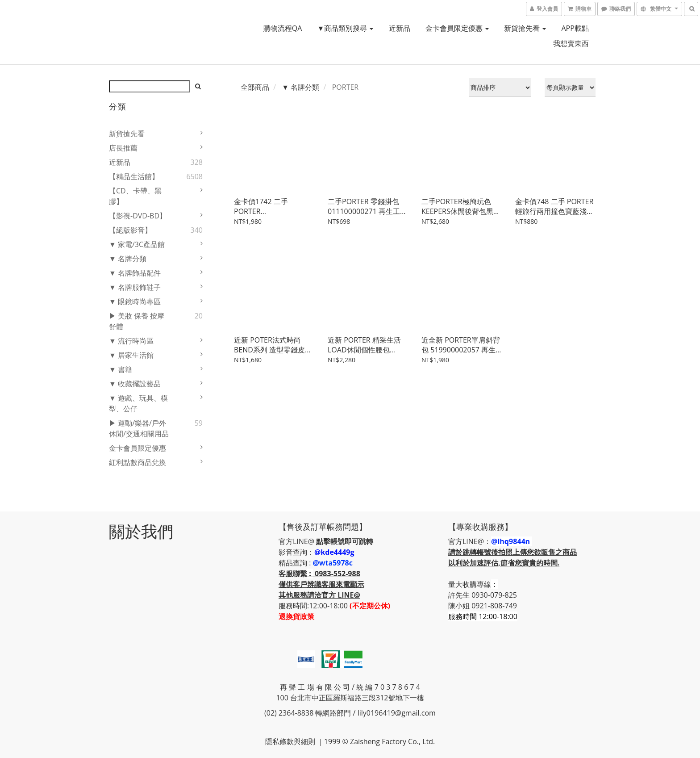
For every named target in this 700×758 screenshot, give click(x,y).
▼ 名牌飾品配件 (135, 273)
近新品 (400, 28)
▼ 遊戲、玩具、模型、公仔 (138, 403)
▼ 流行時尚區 (131, 341)
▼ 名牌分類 (128, 259)
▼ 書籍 (121, 369)
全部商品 (255, 87)
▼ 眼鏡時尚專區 (135, 302)
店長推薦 (123, 148)
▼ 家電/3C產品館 (137, 244)
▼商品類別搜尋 (345, 28)
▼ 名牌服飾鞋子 (135, 287)
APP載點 (575, 28)
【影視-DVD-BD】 (138, 216)
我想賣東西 (571, 43)
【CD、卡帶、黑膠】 (135, 196)
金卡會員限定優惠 (457, 28)
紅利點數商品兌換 (137, 462)
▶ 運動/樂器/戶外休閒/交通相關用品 (139, 428)
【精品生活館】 (134, 176)
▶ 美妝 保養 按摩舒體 (137, 321)
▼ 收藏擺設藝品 (135, 384)
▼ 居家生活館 (131, 355)
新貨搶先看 (525, 28)
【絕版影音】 (130, 230)
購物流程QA (283, 28)
